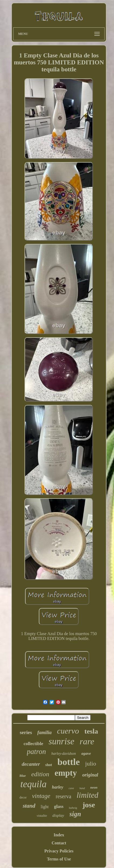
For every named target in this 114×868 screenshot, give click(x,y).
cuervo (68, 731)
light (45, 807)
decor (23, 797)
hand (82, 788)
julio (91, 763)
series (26, 732)
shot (49, 765)
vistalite (42, 816)
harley (58, 787)
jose (89, 805)
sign (75, 814)
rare (87, 741)
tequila (34, 784)
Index (59, 835)
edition (40, 774)
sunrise (61, 741)
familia (45, 733)
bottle (69, 762)
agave (86, 753)
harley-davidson (64, 754)
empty (66, 773)
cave (71, 788)
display (58, 815)
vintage (41, 796)
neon (94, 787)
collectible (34, 744)
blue (23, 776)
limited (87, 795)
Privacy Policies (59, 851)
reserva (64, 796)
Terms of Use (59, 859)
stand (29, 806)
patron (37, 752)
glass (59, 806)
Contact (59, 843)
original (90, 775)
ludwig (73, 808)
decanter (31, 764)
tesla (91, 731)
